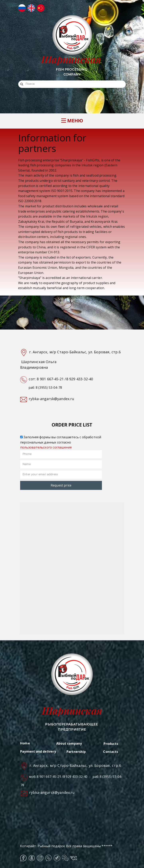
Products (111, 744)
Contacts (111, 752)
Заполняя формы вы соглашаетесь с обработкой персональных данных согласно (61, 442)
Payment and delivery (38, 751)
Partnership (76, 752)
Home (25, 743)
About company (69, 743)
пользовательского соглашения (46, 447)
